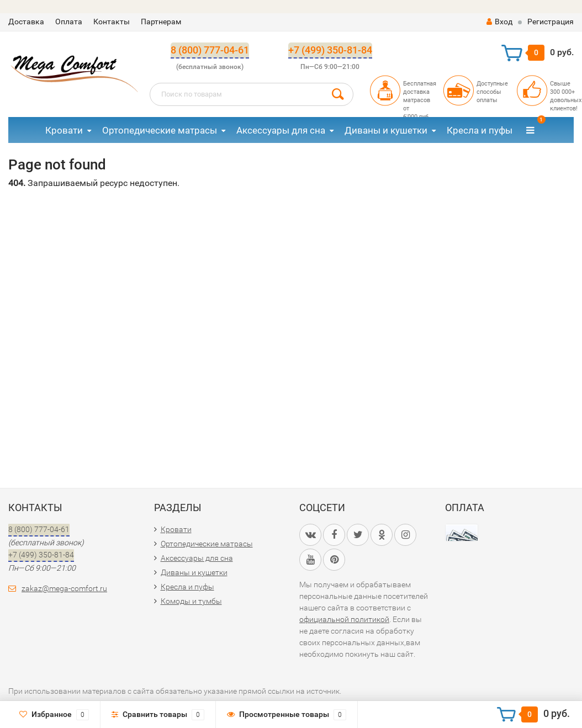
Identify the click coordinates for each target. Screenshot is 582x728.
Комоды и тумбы (191, 601)
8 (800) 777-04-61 (210, 50)
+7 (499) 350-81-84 (330, 50)
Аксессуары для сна (281, 130)
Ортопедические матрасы (160, 130)
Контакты (112, 22)
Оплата (69, 22)
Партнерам (161, 22)
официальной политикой (344, 619)
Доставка (26, 22)
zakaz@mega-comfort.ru (64, 588)
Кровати (64, 130)
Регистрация (551, 22)
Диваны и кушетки (386, 130)
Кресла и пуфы (480, 130)
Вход (499, 22)
